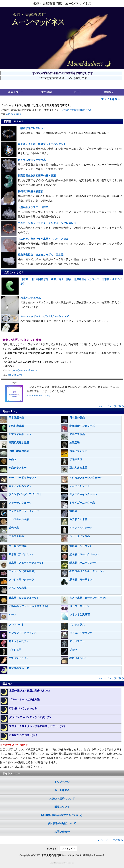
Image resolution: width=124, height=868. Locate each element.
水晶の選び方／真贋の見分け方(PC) (25, 692)
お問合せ (109, 92)
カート (78, 92)
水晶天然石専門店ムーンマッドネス (61, 855)
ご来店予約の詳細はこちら (77, 110)
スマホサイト (69, 849)
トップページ (62, 782)
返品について (62, 807)
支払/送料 (47, 92)
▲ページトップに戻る (111, 406)
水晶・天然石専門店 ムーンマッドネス (62, 4)
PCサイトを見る (110, 99)
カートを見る (62, 790)
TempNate (70, 863)
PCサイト (52, 849)
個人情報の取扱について (62, 823)
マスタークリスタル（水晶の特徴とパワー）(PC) (33, 728)
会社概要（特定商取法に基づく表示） (62, 815)
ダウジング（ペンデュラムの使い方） (26, 719)
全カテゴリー (16, 92)
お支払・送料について (62, 799)
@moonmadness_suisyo (39, 396)
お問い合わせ (62, 832)
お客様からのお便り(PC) (19, 737)
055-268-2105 (14, 114)
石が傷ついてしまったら (19, 710)
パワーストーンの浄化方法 (20, 701)
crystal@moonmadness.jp (24, 370)
